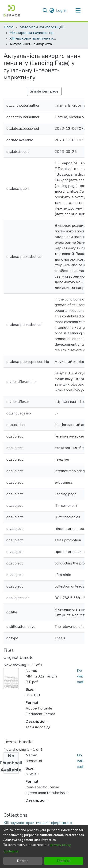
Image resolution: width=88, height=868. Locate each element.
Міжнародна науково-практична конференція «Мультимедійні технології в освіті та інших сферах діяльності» (33, 33)
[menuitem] (52, 11)
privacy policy (60, 845)
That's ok (63, 861)
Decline (23, 861)
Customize (11, 851)
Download (80, 676)
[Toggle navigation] (78, 11)
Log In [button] (61, 11)
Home (9, 27)
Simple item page (44, 91)
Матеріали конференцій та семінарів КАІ (43, 27)
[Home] (12, 11)
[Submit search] (45, 11)
